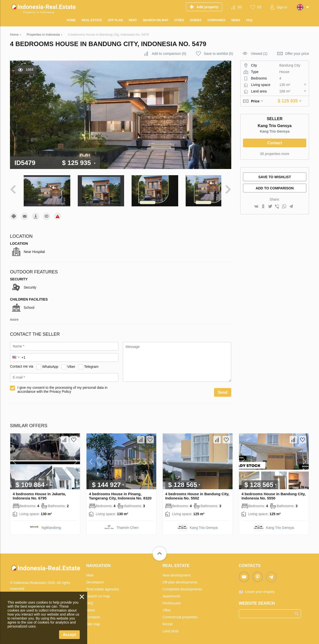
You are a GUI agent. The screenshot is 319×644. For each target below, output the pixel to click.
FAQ (90, 601)
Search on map (98, 594)
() (240, 7)
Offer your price (297, 54)
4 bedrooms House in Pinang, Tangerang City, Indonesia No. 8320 (120, 493)
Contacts (93, 615)
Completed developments (182, 587)
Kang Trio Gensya (275, 131)
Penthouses (172, 601)
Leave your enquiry (260, 589)
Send (223, 390)
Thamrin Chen (127, 525)
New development (176, 573)
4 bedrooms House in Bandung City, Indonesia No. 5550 (274, 493)
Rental (167, 622)
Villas (167, 608)
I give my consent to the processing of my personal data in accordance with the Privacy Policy (62, 387)
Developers (95, 580)
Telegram (91, 364)
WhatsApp (50, 364)
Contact (275, 143)
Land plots (171, 629)
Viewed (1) (259, 54)
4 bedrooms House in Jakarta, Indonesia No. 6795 (39, 493)
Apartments (171, 594)
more (14, 317)
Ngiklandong (51, 525)
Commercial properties (180, 615)
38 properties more (275, 154)
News (91, 608)
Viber (71, 364)
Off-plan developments (180, 580)
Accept (69, 635)
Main (90, 573)
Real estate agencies (103, 587)
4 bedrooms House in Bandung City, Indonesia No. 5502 (197, 493)
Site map (93, 622)
